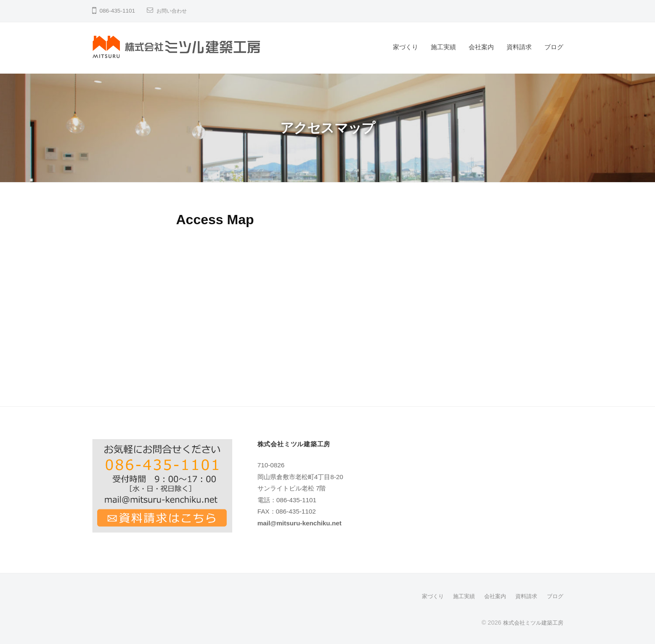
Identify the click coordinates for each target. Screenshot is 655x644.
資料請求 (519, 47)
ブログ (554, 47)
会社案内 (481, 47)
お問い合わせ (174, 11)
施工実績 (443, 47)
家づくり (406, 47)
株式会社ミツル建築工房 (531, 622)
